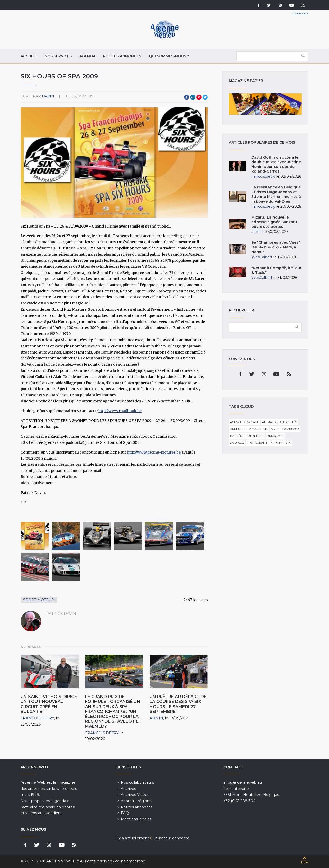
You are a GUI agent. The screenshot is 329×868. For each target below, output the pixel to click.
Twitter (205, 97)
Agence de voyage (244, 422)
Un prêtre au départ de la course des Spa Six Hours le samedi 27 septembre (178, 704)
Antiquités (288, 422)
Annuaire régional (136, 801)
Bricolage (275, 436)
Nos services (58, 56)
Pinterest (199, 97)
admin (156, 718)
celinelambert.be (130, 861)
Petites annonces (122, 56)
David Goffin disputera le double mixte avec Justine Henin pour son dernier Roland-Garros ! (276, 164)
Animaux (269, 422)
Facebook (187, 97)
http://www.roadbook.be (120, 411)
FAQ (125, 813)
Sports (276, 443)
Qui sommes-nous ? (169, 56)
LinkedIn (193, 97)
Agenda (87, 56)
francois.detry (37, 718)
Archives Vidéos (135, 795)
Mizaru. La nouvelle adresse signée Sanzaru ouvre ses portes (274, 222)
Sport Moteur (39, 600)
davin (48, 96)
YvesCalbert (262, 257)
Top (304, 862)
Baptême (237, 436)
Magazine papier (265, 104)
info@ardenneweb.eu (243, 782)
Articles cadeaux (285, 429)
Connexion (300, 13)
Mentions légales (136, 819)
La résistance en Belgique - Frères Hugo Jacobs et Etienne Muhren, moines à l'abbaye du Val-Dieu (276, 194)
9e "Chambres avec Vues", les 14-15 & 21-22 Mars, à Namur (276, 247)
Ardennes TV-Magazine (249, 429)
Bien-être (256, 436)
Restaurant (257, 443)
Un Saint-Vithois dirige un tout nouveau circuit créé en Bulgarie (49, 704)
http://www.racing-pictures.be (154, 452)
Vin (288, 443)
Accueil (29, 56)
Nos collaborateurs (137, 782)
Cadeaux (237, 443)
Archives (128, 789)
